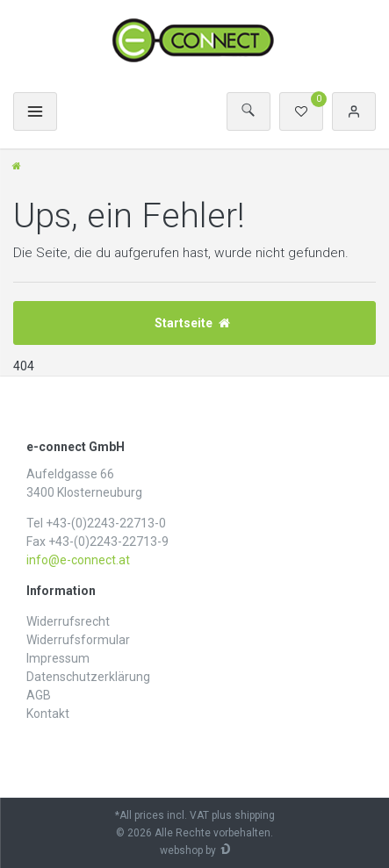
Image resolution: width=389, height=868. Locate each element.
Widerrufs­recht (68, 621)
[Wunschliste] (301, 111)
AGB (39, 695)
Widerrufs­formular (78, 640)
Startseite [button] (192, 323)
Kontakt (48, 714)
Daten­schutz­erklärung (88, 677)
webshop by (188, 850)
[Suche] (249, 111)
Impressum (58, 658)
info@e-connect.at (78, 560)
